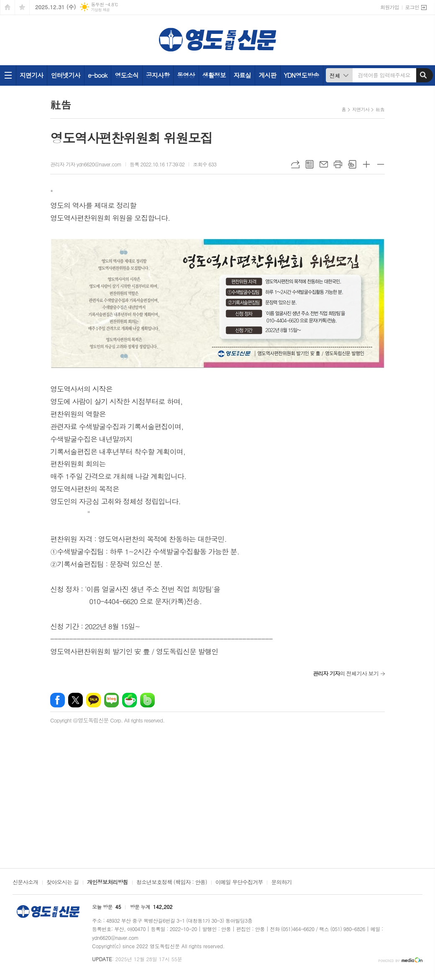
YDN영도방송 (302, 75)
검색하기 (423, 75)
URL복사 (295, 164)
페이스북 (58, 700)
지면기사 (31, 75)
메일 (324, 164)
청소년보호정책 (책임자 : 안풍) (172, 883)
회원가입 (390, 7)
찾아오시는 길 (63, 883)
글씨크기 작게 (381, 164)
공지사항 (158, 75)
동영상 (186, 75)
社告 (380, 109)
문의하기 (281, 883)
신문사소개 (25, 883)
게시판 (267, 75)
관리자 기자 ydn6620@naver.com (86, 164)
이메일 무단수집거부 (239, 883)
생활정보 (214, 75)
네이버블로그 (111, 700)
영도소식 (126, 75)
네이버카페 (129, 700)
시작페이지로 (8, 7)
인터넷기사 (65, 75)
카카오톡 (93, 700)
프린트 (338, 164)
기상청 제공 (100, 10)
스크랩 (352, 164)
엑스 (75, 700)
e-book (97, 75)
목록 (310, 164)
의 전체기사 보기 (346, 673)
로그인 (412, 7)
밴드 (147, 700)
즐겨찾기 (22, 7)
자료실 (242, 75)
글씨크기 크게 (366, 164)
